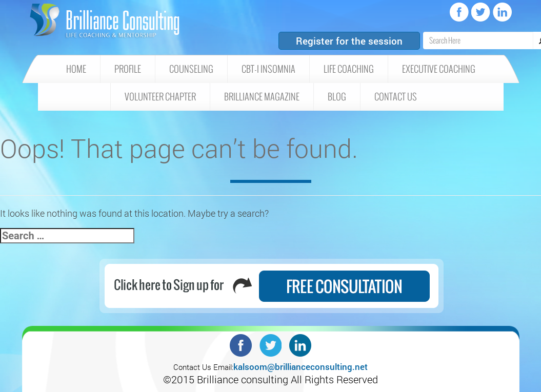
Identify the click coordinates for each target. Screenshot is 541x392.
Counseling (191, 69)
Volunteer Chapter (160, 97)
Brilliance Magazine (262, 97)
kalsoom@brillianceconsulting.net (300, 367)
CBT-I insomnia (268, 69)
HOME (76, 69)
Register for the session (349, 41)
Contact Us (396, 97)
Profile (128, 69)
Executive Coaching (439, 69)
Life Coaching (349, 69)
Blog (337, 97)
